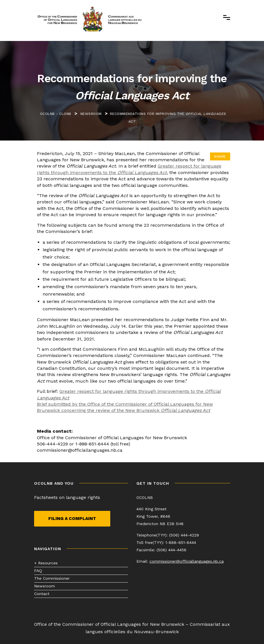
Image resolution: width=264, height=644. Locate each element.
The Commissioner (52, 578)
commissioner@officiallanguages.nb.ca (187, 561)
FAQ (38, 571)
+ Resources (46, 563)
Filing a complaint (72, 519)
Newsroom (44, 586)
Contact (42, 594)
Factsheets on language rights (67, 497)
